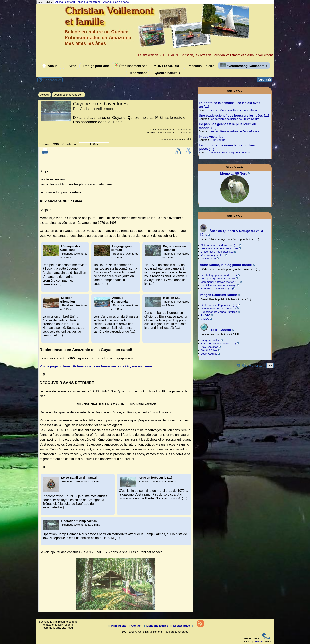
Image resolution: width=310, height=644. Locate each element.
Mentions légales (156, 626)
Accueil (51, 66)
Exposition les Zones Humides (219, 312)
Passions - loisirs (200, 66)
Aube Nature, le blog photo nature (230, 152)
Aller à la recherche (89, 2)
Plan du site (118, 626)
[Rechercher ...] (250, 366)
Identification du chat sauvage (219, 285)
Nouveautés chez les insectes (219, 309)
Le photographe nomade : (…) (219, 275)
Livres (70, 66)
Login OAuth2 (209, 354)
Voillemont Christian (176, 140)
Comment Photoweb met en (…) (220, 282)
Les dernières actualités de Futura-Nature (234, 110)
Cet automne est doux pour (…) (220, 245)
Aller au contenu (65, 2)
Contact (135, 626)
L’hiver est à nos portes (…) (217, 252)
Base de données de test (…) (218, 344)
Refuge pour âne (95, 66)
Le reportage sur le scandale (218, 278)
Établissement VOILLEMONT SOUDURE (147, 65)
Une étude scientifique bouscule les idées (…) (234, 115)
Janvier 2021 (209, 258)
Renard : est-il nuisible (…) (217, 289)
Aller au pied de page (116, 2)
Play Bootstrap (210, 347)
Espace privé (181, 626)
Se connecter (52, 80)
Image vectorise (211, 137)
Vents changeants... (213, 255)
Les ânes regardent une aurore (219, 248)
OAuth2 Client (209, 350)
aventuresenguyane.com (244, 65)
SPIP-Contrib (217, 140)
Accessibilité (45, 2)
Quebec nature (167, 73)
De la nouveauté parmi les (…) (219, 305)
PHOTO (206, 315)
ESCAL (260, 642)
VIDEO (205, 319)
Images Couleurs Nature (218, 295)
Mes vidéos (138, 73)
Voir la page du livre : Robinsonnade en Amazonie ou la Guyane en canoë (96, 366)
